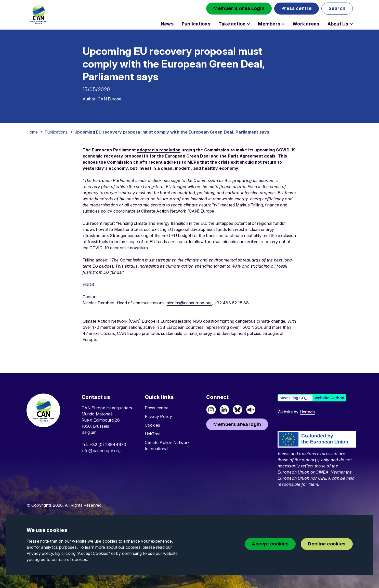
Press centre (157, 408)
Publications (196, 24)
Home (32, 132)
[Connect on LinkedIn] (224, 410)
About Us (338, 24)
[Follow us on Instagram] (211, 410)
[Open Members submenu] (283, 24)
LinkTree (153, 434)
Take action (232, 24)
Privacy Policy (158, 416)
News (167, 24)
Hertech (307, 412)
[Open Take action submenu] (248, 24)
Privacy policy (40, 553)
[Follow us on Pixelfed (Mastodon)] (238, 410)
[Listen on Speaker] (251, 410)
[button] (239, 9)
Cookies (153, 425)
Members (269, 24)
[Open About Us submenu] (351, 24)
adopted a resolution (159, 150)
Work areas (306, 24)
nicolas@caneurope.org (189, 303)
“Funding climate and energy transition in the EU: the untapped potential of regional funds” (201, 223)
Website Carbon (329, 398)
